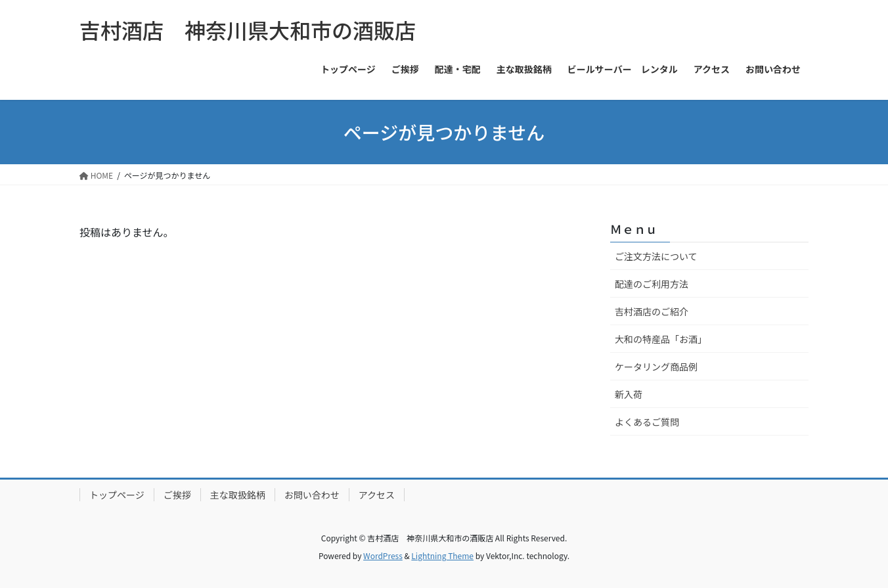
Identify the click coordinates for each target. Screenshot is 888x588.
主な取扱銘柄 (238, 495)
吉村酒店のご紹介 (652, 311)
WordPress (383, 555)
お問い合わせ (312, 495)
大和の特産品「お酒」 (661, 339)
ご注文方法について (656, 256)
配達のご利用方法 (652, 284)
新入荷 (629, 394)
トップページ (117, 495)
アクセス (377, 495)
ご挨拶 (177, 495)
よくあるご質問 (647, 422)
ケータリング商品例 (656, 367)
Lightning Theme (442, 555)
